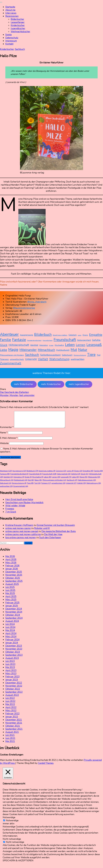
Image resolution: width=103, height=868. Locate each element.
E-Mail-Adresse (9, 441)
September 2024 (14, 621)
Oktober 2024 (13, 618)
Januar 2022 (12, 720)
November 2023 (14, 652)
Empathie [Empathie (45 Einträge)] (96, 335)
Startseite (10, 7)
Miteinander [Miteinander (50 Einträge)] (28, 350)
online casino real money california (23, 538)
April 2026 (11, 563)
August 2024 (12, 624)
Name (4, 436)
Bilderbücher (17, 19)
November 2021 (14, 726)
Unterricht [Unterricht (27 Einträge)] (31, 359)
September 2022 (14, 695)
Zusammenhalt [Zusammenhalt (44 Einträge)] (11, 363)
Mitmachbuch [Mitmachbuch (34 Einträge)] (46, 350)
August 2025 (12, 587)
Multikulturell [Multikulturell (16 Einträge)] (63, 350)
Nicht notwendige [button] (12, 842)
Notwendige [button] (9, 821)
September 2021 (14, 732)
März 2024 (11, 640)
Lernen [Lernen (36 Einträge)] (81, 345)
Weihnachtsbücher (20, 32)
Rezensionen (12, 16)
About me (10, 10)
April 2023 (11, 674)
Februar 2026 (12, 569)
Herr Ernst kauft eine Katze (19, 503)
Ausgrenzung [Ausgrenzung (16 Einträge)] (26, 335)
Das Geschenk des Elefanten (14, 392)
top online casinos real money (21, 541)
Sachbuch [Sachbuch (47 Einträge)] (32, 355)
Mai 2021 (10, 745)
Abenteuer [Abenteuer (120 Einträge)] (9, 334)
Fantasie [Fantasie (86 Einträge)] (19, 340)
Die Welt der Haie (53, 538)
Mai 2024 (10, 634)
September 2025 (14, 584)
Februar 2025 (12, 606)
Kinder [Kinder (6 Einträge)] (51, 345)
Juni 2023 (10, 667)
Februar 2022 (12, 717)
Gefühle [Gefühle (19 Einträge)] (96, 340)
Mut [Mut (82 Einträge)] (74, 350)
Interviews (11, 13)
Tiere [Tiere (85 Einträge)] (91, 355)
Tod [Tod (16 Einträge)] (99, 355)
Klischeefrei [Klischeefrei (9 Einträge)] (59, 345)
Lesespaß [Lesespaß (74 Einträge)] (94, 345)
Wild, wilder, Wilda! (15, 509)
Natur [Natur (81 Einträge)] (83, 350)
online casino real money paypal (22, 535)
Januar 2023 (12, 683)
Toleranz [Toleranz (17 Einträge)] (4, 359)
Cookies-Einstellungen (12, 758)
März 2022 (11, 714)
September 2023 (14, 658)
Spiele (9, 35)
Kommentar (7, 430)
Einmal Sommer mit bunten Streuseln (56, 528)
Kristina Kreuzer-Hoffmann (19, 528)
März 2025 (11, 603)
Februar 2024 (12, 643)
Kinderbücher (18, 25)
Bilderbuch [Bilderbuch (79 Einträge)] (43, 334)
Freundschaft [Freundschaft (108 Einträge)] (65, 340)
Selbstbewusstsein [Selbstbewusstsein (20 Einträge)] (50, 355)
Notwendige (12, 824)
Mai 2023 (10, 671)
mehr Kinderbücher (51, 384)
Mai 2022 (10, 708)
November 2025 (14, 578)
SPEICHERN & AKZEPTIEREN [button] (18, 864)
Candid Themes (46, 766)
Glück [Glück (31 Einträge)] (4, 345)
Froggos (10, 512)
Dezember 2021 (14, 723)
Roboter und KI (42, 531)
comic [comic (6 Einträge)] (80, 335)
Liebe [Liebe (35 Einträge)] (4, 350)
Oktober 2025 (13, 581)
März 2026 (11, 566)
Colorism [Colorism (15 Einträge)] (73, 335)
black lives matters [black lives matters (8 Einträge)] (60, 335)
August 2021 (12, 735)
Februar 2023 (12, 680)
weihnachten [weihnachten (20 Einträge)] (78, 359)
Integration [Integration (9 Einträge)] (44, 345)
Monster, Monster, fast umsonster (17, 395)
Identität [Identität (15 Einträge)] (34, 345)
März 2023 (11, 677)
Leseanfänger (18, 22)
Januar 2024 (12, 646)
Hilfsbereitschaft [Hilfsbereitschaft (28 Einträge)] (19, 345)
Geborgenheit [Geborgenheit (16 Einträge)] (84, 340)
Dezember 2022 (14, 686)
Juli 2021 (10, 738)
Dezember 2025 (14, 575)
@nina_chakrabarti (37, 302)
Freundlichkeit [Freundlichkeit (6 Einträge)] (48, 340)
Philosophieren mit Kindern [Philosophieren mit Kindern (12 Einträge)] (12, 355)
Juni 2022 (10, 704)
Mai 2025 (10, 597)
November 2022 (14, 689)
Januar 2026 (12, 572)
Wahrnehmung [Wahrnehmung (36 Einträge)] (59, 359)
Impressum (11, 41)
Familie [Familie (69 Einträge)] (5, 340)
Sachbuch (20, 49)
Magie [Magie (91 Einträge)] (13, 350)
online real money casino (18, 531)
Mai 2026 (10, 560)
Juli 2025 (10, 590)
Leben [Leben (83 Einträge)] (70, 345)
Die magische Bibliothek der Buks (59, 535)
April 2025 (11, 600)
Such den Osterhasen (50, 541)
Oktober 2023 (13, 655)
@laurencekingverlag (24, 308)
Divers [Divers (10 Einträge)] (85, 335)
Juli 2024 (10, 627)
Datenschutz (12, 38)
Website (4, 447)
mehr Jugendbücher (79, 384)
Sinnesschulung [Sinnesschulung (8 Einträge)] (80, 355)
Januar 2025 (12, 609)
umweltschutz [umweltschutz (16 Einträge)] (17, 359)
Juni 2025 (10, 594)
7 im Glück (11, 515)
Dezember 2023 (14, 649)
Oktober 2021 (13, 729)
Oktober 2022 (13, 692)
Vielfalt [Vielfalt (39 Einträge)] (43, 359)
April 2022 (11, 711)
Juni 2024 (10, 630)
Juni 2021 (10, 741)
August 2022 (12, 698)
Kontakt (9, 44)
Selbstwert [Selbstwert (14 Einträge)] (67, 355)
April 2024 (11, 637)
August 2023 (12, 661)
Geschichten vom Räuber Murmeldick (24, 506)
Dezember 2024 (14, 612)
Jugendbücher (18, 28)
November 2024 (14, 615)
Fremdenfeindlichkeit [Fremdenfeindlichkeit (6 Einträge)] (34, 340)
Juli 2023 (10, 664)
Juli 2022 (10, 701)
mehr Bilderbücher (24, 384)
